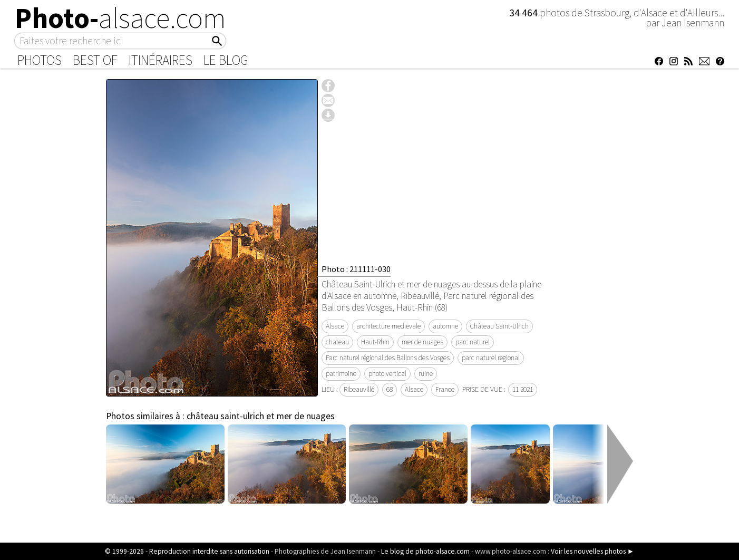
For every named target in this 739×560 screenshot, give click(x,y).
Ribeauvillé (359, 389)
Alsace (335, 326)
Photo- (120, 18)
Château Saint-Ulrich (499, 326)
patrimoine (341, 374)
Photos (40, 60)
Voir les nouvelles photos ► (592, 551)
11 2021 (523, 389)
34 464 (524, 13)
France (445, 389)
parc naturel (473, 342)
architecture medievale (388, 326)
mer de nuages (422, 342)
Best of (95, 60)
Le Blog (226, 60)
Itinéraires (161, 60)
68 (390, 389)
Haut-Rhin (375, 342)
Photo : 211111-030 (356, 269)
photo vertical (387, 374)
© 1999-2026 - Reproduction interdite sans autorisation (187, 551)
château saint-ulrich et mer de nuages (261, 416)
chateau (337, 342)
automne (445, 326)
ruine (426, 374)
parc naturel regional (491, 358)
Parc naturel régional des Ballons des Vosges (388, 358)
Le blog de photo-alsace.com (425, 551)
